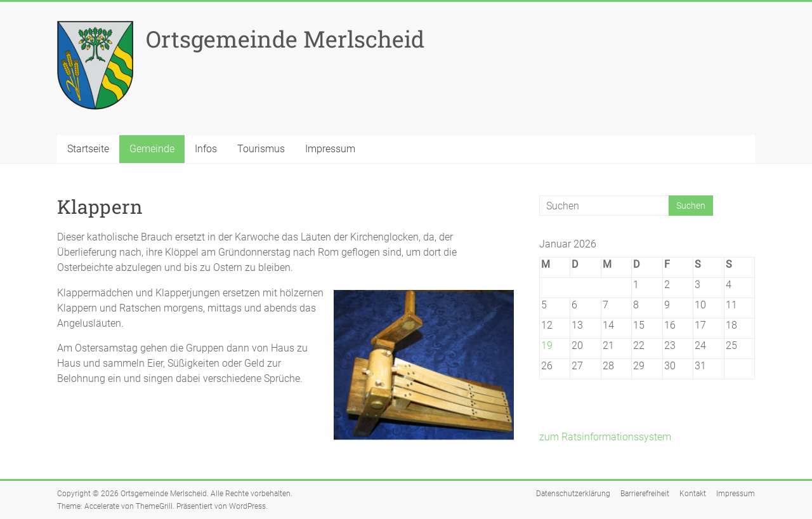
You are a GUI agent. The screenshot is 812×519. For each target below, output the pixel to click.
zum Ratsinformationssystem (605, 437)
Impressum (330, 149)
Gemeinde (152, 149)
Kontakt (693, 494)
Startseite (88, 149)
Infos (206, 149)
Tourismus (261, 149)
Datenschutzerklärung (573, 494)
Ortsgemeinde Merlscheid (285, 39)
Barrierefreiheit (645, 494)
